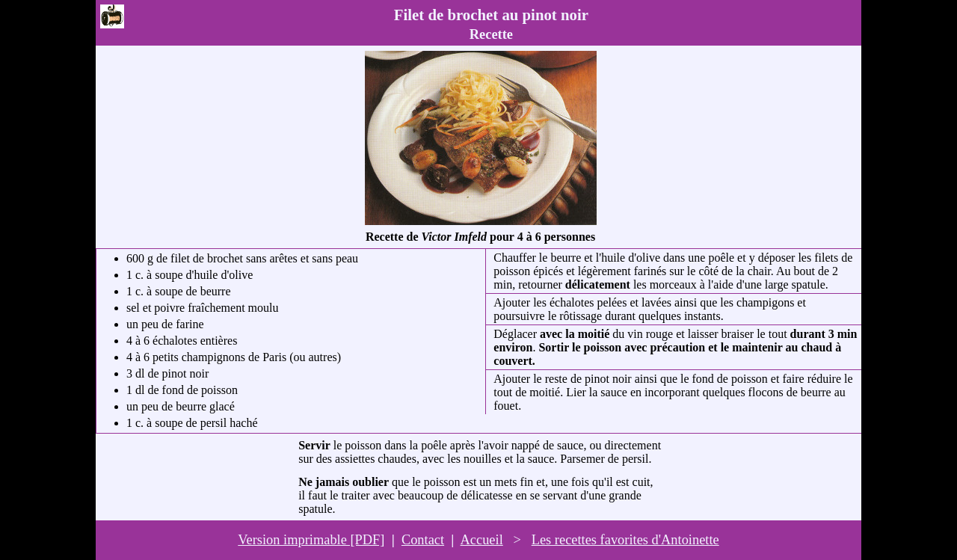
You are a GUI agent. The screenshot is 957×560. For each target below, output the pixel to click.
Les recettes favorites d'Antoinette (625, 540)
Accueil (482, 540)
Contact (423, 540)
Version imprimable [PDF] (311, 540)
